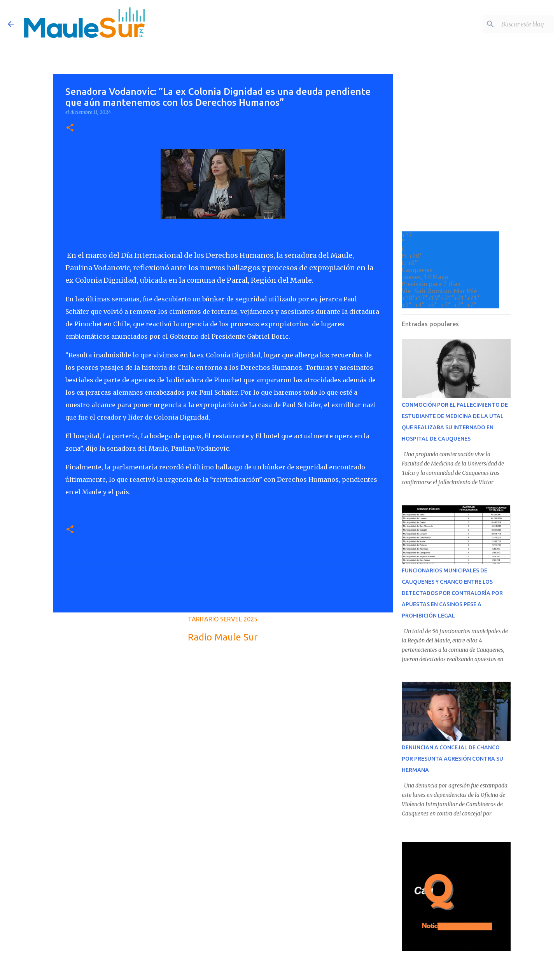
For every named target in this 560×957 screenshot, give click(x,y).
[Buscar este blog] (513, 24)
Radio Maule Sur (223, 637)
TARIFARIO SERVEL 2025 (223, 619)
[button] (70, 128)
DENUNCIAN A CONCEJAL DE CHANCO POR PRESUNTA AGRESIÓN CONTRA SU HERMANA (452, 759)
